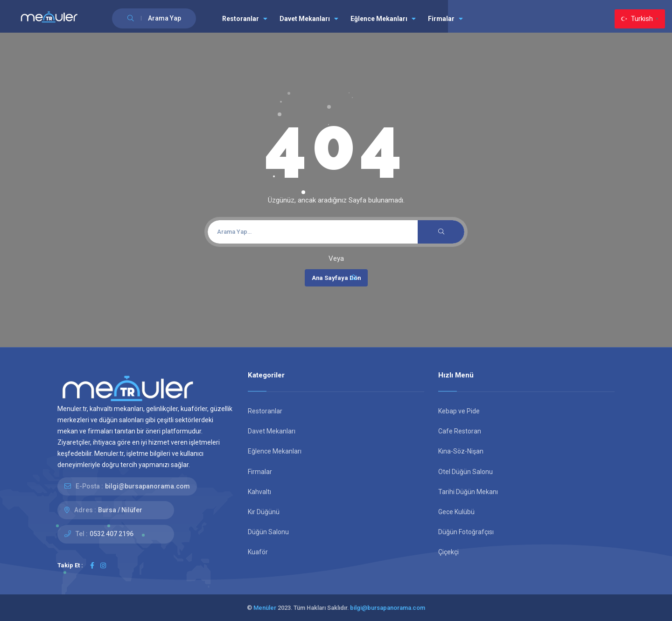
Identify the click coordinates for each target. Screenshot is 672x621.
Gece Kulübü (456, 512)
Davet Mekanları (309, 19)
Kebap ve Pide (459, 411)
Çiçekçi (448, 552)
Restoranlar (245, 19)
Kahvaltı (259, 492)
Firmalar (445, 19)
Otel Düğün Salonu (465, 472)
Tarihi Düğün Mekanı (468, 492)
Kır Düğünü (264, 512)
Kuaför (258, 552)
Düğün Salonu (268, 532)
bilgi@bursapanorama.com (147, 486)
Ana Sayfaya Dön (336, 278)
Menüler (265, 608)
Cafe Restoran (460, 431)
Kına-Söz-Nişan (461, 451)
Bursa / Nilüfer (120, 510)
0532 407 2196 (112, 534)
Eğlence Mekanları (383, 19)
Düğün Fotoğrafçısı (466, 532)
